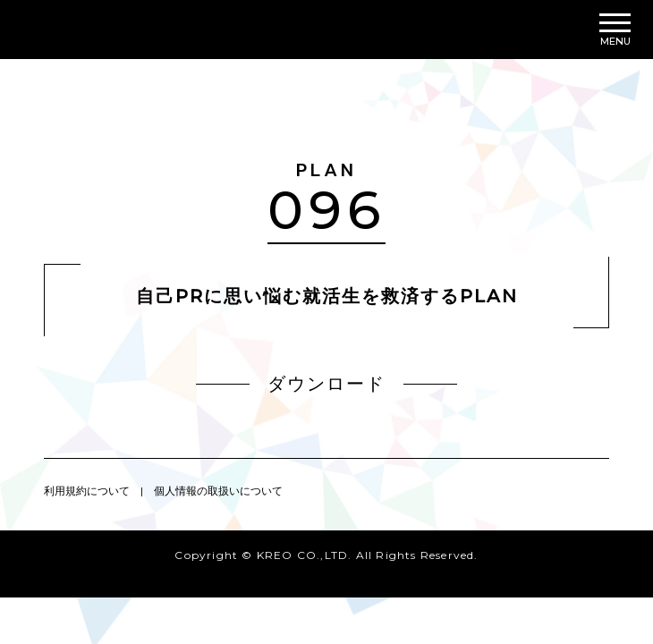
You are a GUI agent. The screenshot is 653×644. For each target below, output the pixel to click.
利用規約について (87, 491)
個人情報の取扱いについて (218, 491)
